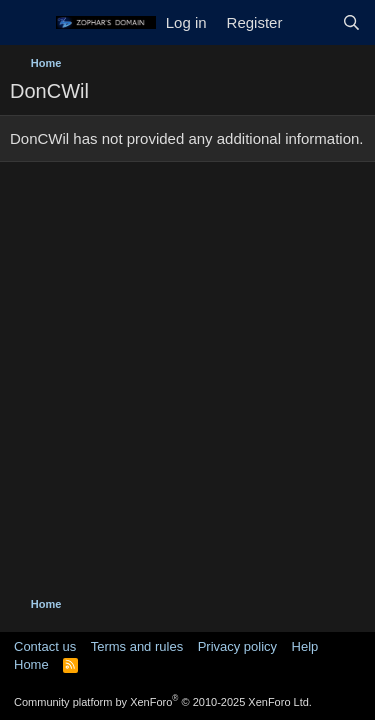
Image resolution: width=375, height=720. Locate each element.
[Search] (351, 22)
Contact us (45, 646)
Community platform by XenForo (163, 702)
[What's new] (311, 22)
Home (31, 664)
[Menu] (27, 23)
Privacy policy (237, 646)
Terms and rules (137, 646)
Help (305, 646)
